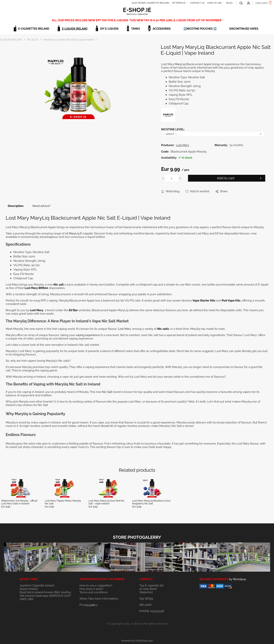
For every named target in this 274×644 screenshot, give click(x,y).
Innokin (49, 592)
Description (16, 206)
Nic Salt (107, 392)
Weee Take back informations (99, 599)
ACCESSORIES (162, 29)
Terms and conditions (94, 592)
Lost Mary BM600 (36, 288)
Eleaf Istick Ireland (32, 592)
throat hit (107, 426)
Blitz (57, 592)
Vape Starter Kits (204, 301)
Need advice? (41, 206)
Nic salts (163, 329)
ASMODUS (56, 596)
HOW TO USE (214, 3)
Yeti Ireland (27, 596)
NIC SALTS (33, 40)
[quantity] (172, 178)
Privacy (89, 605)
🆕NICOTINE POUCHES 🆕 (200, 29)
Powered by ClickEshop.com (137, 641)
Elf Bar (73, 310)
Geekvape (42, 596)
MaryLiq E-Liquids (81, 233)
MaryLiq (180, 64)
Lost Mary (37, 310)
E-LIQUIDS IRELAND (75, 29)
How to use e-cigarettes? (96, 585)
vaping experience (88, 335)
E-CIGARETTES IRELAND (34, 29)
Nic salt (59, 285)
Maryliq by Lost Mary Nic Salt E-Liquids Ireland (69, 40)
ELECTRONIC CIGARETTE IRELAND (151, 3)
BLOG (229, 3)
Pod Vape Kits (231, 301)
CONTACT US (197, 3)
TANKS (136, 29)
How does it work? (92, 589)
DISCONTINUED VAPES (244, 29)
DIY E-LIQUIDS (109, 29)
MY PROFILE (179, 3)
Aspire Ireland (29, 589)
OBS (30, 599)
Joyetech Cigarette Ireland (37, 585)
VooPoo (66, 592)
